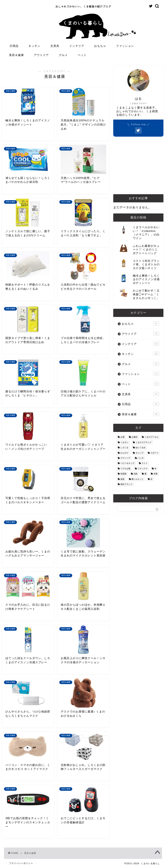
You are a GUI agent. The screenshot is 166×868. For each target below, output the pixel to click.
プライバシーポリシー (21, 863)
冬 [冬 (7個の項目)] (155, 469)
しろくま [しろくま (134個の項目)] (124, 448)
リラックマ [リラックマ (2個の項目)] (143, 469)
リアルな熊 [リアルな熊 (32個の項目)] (125, 469)
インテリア (77, 46)
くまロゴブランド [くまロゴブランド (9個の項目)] (144, 442)
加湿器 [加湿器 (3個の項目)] (123, 474)
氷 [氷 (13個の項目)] (151, 479)
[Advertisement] (138, 165)
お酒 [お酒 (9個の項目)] (122, 437)
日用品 (14, 46)
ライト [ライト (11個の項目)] (145, 463)
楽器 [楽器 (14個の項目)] (122, 479)
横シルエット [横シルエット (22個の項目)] (138, 479)
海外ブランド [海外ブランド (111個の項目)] (126, 484)
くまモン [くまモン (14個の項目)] (124, 442)
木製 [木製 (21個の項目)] (155, 474)
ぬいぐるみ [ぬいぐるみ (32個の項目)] (141, 448)
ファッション (125, 46)
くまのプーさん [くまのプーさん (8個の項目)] (151, 437)
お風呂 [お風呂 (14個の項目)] (135, 437)
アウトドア (41, 55)
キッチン (34, 46)
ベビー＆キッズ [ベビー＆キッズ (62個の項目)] (127, 463)
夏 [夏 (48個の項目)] (145, 474)
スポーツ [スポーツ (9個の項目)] (154, 453)
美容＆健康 (16, 55)
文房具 (55, 46)
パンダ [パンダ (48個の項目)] (141, 458)
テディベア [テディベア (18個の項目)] (125, 458)
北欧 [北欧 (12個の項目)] (136, 474)
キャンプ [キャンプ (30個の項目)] (140, 453)
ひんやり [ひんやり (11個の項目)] (124, 453)
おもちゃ (100, 46)
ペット (82, 55)
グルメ (63, 55)
